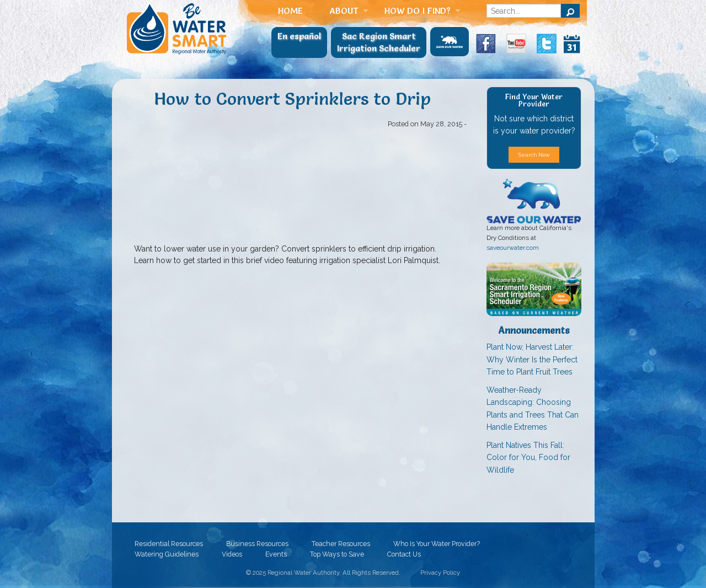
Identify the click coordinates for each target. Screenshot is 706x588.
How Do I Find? (418, 10)
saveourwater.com (513, 248)
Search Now (534, 155)
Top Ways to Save (337, 554)
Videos (232, 554)
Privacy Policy (440, 573)
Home (290, 10)
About (344, 10)
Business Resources (257, 543)
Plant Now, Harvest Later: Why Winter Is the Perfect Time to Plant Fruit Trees (532, 359)
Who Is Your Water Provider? (437, 543)
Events (276, 554)
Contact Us (404, 554)
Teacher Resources (341, 543)
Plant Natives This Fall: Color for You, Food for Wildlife (528, 458)
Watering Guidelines (167, 554)
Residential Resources (169, 543)
